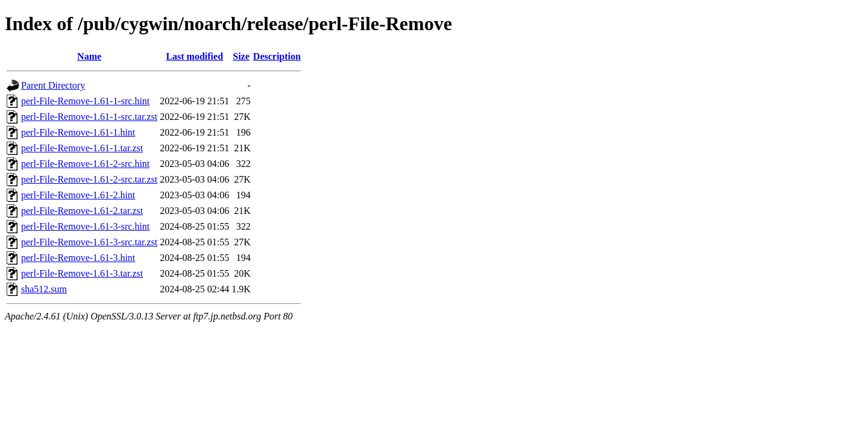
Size (241, 56)
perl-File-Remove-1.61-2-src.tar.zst (89, 179)
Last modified (194, 56)
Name (89, 56)
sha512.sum (44, 289)
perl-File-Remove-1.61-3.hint (78, 258)
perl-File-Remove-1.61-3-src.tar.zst (89, 242)
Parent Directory (53, 85)
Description (277, 56)
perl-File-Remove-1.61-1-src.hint (85, 101)
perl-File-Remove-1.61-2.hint (78, 195)
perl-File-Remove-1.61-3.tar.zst (82, 273)
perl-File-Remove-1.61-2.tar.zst (82, 211)
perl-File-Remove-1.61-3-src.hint (85, 226)
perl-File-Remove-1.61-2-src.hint (85, 164)
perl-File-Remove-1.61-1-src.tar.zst (89, 117)
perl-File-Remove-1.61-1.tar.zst (82, 148)
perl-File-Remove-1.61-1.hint (78, 132)
